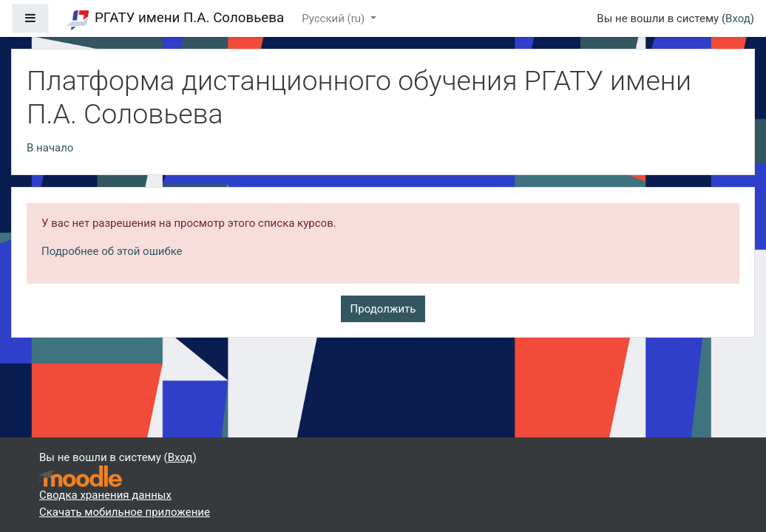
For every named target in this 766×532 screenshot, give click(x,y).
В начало (50, 148)
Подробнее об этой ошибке (112, 251)
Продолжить (383, 309)
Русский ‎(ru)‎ (335, 18)
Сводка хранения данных (105, 495)
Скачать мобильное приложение (125, 512)
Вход (738, 18)
